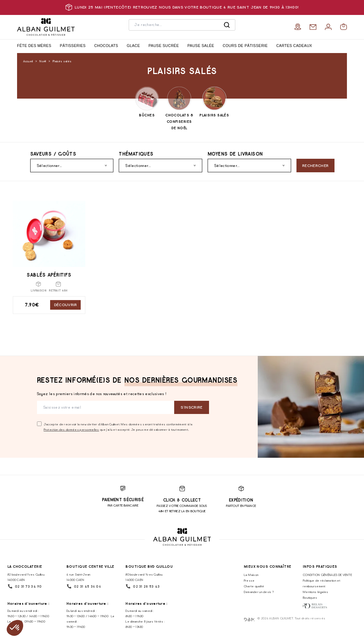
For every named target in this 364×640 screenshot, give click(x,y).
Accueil (28, 61)
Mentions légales (316, 592)
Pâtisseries (73, 46)
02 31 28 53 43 (143, 586)
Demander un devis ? (259, 592)
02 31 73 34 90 (25, 586)
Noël (43, 61)
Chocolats (106, 46)
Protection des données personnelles (71, 429)
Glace (133, 46)
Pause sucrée (164, 46)
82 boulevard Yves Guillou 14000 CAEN (26, 577)
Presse (249, 580)
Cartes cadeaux (294, 46)
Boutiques (310, 597)
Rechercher (315, 166)
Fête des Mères (34, 46)
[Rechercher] (227, 25)
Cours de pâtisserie (245, 46)
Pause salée (201, 46)
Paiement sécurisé (123, 500)
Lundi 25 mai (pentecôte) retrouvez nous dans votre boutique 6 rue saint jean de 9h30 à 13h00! (182, 7)
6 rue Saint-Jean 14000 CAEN (79, 577)
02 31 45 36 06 (84, 586)
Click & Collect (182, 500)
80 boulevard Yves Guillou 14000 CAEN (144, 577)
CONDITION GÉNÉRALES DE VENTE (327, 575)
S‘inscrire (191, 407)
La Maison (251, 575)
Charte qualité (254, 586)
